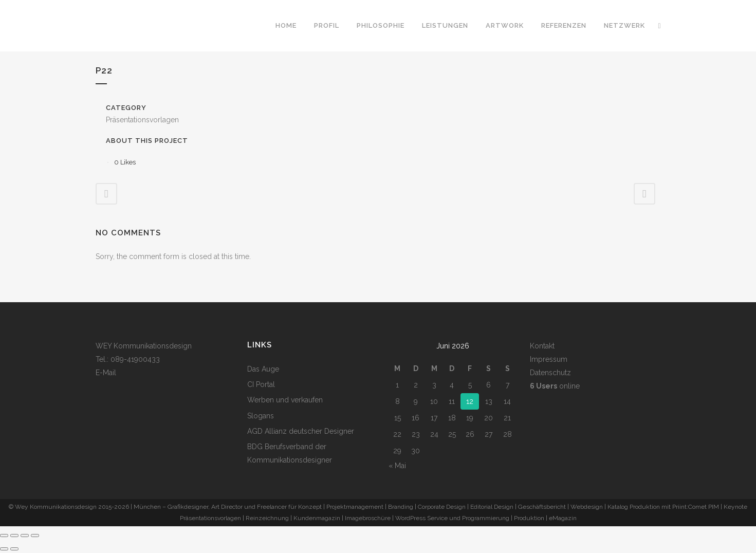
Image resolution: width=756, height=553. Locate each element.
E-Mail (106, 373)
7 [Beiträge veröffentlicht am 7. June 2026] (508, 385)
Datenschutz (550, 373)
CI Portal (261, 384)
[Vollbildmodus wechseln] (14, 536)
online (555, 386)
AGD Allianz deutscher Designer (301, 431)
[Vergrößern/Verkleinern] (4, 536)
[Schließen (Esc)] (35, 536)
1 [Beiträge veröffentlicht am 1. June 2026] (397, 385)
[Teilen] (25, 536)
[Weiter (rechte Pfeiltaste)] (14, 549)
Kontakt (542, 346)
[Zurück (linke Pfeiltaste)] (4, 549)
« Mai (397, 466)
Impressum (549, 359)
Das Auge (263, 369)
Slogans (261, 416)
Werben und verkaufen (285, 400)
